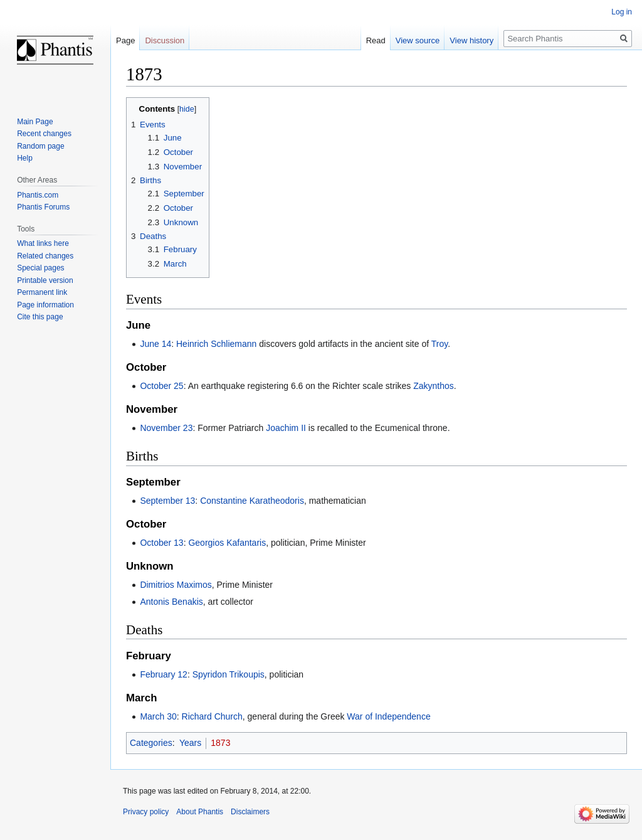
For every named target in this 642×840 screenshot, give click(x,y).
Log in (622, 12)
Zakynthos (434, 386)
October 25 (161, 386)
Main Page (35, 122)
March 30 (158, 716)
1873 (220, 743)
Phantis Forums (43, 207)
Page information (45, 305)
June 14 (155, 344)
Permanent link (42, 292)
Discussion (165, 40)
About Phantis (200, 812)
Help (25, 158)
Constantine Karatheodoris (252, 501)
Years (190, 743)
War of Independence (388, 716)
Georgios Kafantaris (227, 543)
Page (125, 40)
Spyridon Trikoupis (229, 674)
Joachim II (286, 428)
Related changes (45, 256)
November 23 (166, 428)
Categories (151, 743)
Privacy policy (146, 812)
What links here (43, 243)
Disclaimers (250, 812)
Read (376, 40)
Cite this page (40, 317)
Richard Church (212, 716)
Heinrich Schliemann (216, 344)
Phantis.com (38, 195)
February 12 (163, 674)
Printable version (45, 280)
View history (471, 40)
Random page (40, 146)
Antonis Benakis (171, 602)
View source (418, 40)
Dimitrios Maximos (176, 585)
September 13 (167, 501)
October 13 (161, 543)
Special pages (40, 268)
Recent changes (44, 134)
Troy (439, 344)
